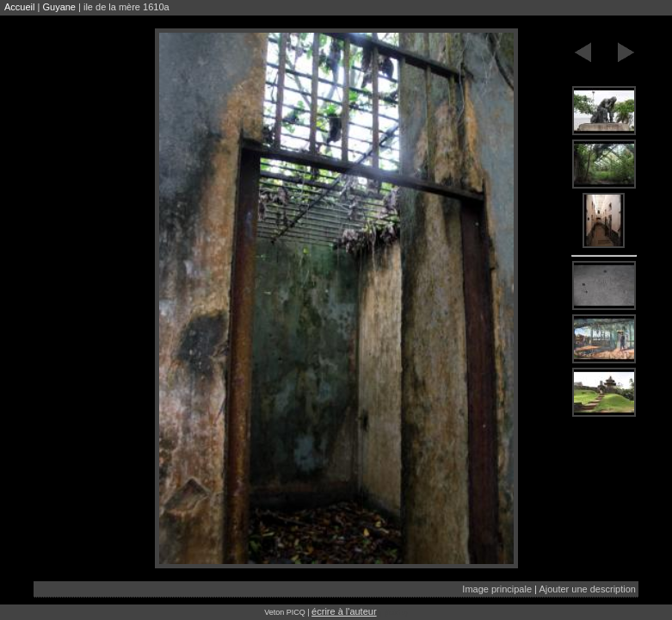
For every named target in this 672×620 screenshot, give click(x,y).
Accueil (19, 7)
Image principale (497, 589)
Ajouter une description (587, 589)
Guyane (59, 7)
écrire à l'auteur (344, 611)
